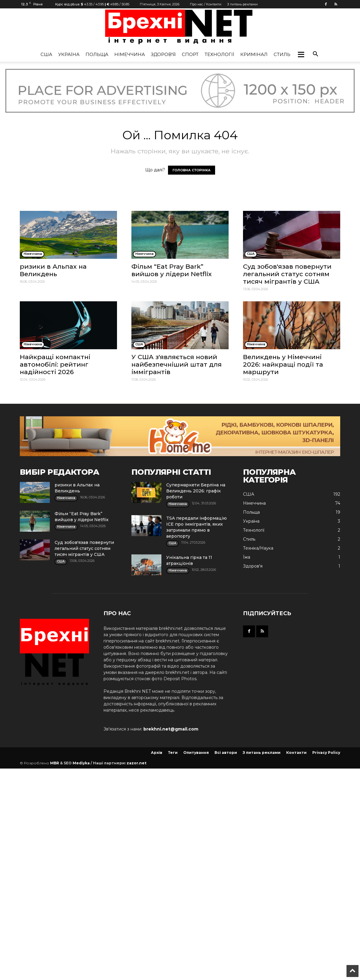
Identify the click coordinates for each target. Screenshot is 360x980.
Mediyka (81, 763)
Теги (173, 753)
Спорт (190, 54)
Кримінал (254, 54)
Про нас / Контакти (206, 4)
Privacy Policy (326, 753)
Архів (157, 753)
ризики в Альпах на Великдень (53, 270)
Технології (219, 54)
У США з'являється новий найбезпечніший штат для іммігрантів (177, 364)
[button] (301, 55)
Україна (69, 54)
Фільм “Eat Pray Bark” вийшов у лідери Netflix (172, 270)
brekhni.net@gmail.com (171, 729)
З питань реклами (242, 4)
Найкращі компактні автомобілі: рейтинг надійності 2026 (55, 364)
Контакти (296, 753)
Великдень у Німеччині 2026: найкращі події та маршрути (283, 364)
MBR (55, 763)
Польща (97, 54)
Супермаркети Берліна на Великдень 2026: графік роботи (196, 491)
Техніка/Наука (258, 548)
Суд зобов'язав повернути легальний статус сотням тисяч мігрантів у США (287, 274)
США (46, 54)
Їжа (247, 557)
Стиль (282, 54)
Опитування (196, 753)
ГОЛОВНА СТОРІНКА (192, 170)
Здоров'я (163, 54)
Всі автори (226, 753)
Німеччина (130, 54)
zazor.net (136, 763)
